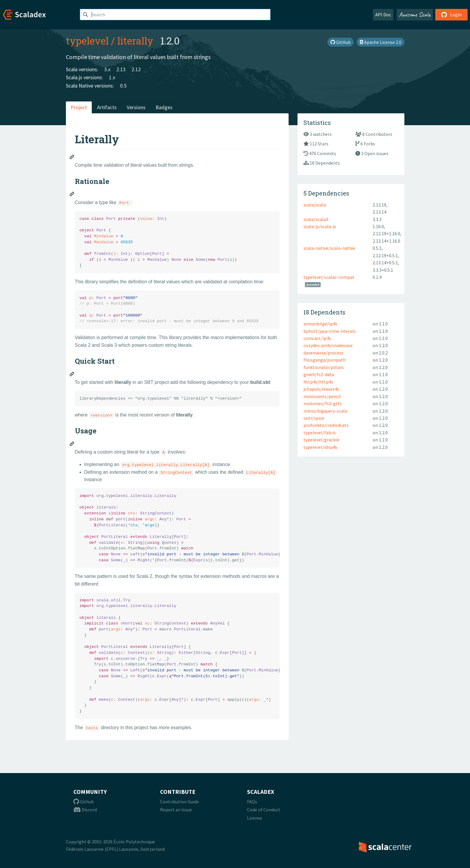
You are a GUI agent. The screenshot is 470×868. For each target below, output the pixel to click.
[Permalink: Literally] (72, 158)
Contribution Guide (179, 802)
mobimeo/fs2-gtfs (323, 403)
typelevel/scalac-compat (329, 277)
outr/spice (314, 418)
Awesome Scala (415, 15)
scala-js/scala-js (320, 226)
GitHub (341, 42)
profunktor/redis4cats (326, 425)
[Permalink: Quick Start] (72, 375)
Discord (85, 810)
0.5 (123, 86)
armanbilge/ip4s (320, 324)
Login (451, 15)
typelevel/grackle (321, 440)
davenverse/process (323, 353)
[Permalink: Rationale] (72, 195)
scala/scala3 (316, 219)
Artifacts (107, 107)
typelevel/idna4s (320, 447)
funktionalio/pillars (324, 367)
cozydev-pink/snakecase (328, 345)
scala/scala (315, 205)
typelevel (87, 41)
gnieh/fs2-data (319, 374)
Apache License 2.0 (380, 42)
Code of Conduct (264, 810)
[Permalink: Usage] (72, 445)
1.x (112, 77)
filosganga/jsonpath (325, 360)
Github (84, 802)
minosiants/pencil (322, 396)
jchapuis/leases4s (321, 389)
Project (79, 107)
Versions (136, 107)
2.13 (121, 69)
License (255, 818)
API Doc (383, 15)
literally (135, 41)
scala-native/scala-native (329, 248)
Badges (164, 107)
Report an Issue (176, 810)
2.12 (136, 69)
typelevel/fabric (320, 433)
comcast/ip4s (317, 338)
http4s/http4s (318, 382)
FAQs (252, 802)
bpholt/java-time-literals (330, 331)
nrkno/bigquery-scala (325, 411)
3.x (107, 69)
